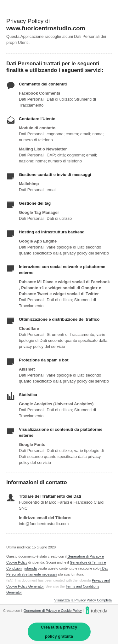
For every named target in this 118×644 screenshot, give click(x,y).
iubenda (31, 568)
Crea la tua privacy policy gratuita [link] (59, 632)
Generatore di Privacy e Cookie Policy (53, 611)
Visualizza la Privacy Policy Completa (83, 600)
